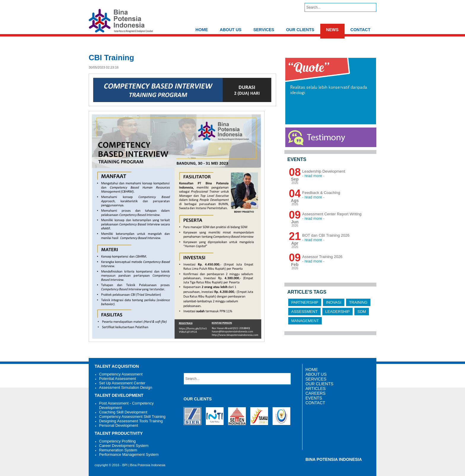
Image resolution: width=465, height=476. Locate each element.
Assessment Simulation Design (126, 387)
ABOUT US (231, 30)
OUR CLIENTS (300, 30)
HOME (202, 30)
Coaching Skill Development (123, 412)
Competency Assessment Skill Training (132, 417)
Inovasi (334, 302)
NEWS (332, 30)
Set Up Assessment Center (122, 383)
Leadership (337, 312)
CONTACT (360, 30)
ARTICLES (316, 389)
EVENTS (314, 398)
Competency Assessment (121, 374)
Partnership (305, 302)
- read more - (313, 176)
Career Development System (124, 446)
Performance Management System (129, 454)
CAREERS (316, 393)
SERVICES (264, 30)
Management (305, 321)
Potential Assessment (117, 379)
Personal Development (119, 425)
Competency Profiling (117, 441)
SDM (362, 312)
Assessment (304, 312)
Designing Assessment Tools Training (131, 421)
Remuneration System (118, 450)
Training (358, 302)
